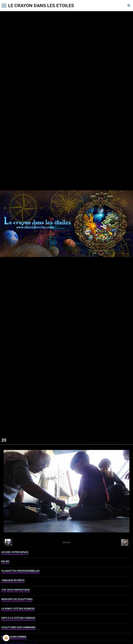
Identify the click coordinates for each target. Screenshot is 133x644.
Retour (66, 542)
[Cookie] (6, 638)
